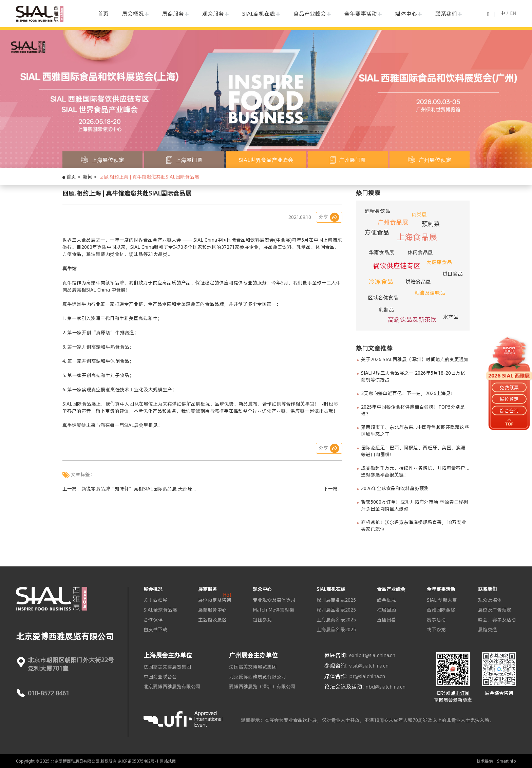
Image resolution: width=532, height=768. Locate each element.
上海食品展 (417, 237)
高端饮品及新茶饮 (412, 320)
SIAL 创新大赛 (442, 600)
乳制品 (386, 310)
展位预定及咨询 (215, 600)
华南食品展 (382, 252)
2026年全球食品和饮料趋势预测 (395, 488)
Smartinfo (507, 761)
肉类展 (419, 214)
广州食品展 (393, 222)
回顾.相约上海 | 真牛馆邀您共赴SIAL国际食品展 (149, 177)
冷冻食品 (381, 282)
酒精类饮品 (377, 211)
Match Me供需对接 (273, 610)
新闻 (88, 177)
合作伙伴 (153, 620)
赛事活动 (436, 620)
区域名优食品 (383, 297)
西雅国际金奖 (441, 610)
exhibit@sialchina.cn (372, 655)
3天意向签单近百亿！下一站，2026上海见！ (408, 393)
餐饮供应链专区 (397, 266)
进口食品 (453, 274)
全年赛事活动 (361, 14)
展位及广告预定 (495, 610)
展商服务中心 (212, 610)
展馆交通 (488, 630)
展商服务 (173, 14)
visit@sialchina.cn (369, 666)
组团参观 (262, 620)
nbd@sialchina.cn (385, 687)
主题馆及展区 (212, 620)
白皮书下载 (155, 630)
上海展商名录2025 (336, 620)
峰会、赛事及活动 (497, 620)
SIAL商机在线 (259, 14)
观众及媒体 (490, 600)
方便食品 (377, 232)
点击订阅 (460, 693)
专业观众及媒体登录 (274, 600)
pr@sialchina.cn (367, 676)
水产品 (451, 317)
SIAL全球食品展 (160, 610)
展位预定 (509, 399)
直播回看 (386, 620)
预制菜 (431, 224)
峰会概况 (386, 600)
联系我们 (446, 14)
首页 (103, 14)
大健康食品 (439, 262)
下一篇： (333, 489)
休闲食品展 (420, 252)
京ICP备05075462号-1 (138, 761)
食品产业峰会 (310, 14)
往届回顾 (386, 610)
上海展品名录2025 (336, 630)
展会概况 (133, 14)
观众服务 (213, 14)
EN (513, 13)
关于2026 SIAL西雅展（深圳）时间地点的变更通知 (415, 359)
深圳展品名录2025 (336, 610)
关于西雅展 (155, 600)
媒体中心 (406, 14)
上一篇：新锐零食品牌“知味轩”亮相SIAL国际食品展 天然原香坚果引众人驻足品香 (130, 489)
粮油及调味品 (430, 293)
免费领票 (509, 387)
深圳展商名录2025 (336, 600)
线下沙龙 (436, 630)
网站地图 (168, 761)
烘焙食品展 (418, 282)
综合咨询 (509, 411)
